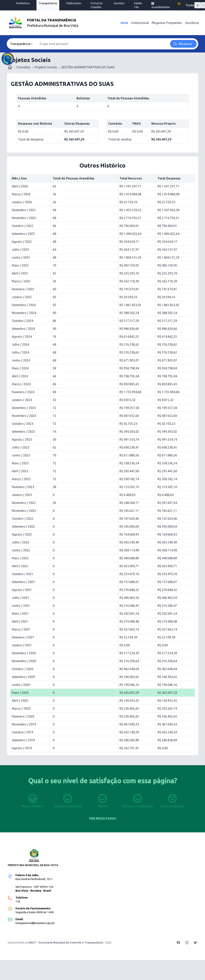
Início (124, 23)
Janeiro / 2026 (22, 202)
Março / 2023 (21, 479)
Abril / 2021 (20, 621)
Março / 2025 (21, 281)
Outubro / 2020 (22, 669)
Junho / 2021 (21, 606)
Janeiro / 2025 (22, 297)
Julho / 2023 (20, 447)
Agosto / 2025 (22, 242)
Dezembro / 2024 (24, 305)
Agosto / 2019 (22, 748)
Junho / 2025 (21, 257)
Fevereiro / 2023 (23, 487)
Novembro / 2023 (24, 416)
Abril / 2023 (20, 471)
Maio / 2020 (20, 693)
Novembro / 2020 (24, 661)
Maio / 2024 (20, 368)
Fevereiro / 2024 (23, 392)
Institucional (140, 23)
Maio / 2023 (20, 463)
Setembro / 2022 (23, 526)
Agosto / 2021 (22, 590)
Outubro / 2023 (22, 424)
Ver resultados (103, 818)
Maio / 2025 (20, 265)
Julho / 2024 (20, 344)
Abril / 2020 (20, 701)
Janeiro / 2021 (22, 645)
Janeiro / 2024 (22, 400)
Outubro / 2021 (22, 574)
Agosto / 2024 (22, 337)
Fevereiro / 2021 (23, 637)
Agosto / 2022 (22, 534)
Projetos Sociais (46, 67)
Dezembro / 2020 (24, 653)
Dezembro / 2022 (24, 503)
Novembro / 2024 (24, 313)
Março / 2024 (21, 384)
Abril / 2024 (20, 376)
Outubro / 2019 (22, 732)
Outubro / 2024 (22, 321)
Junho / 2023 (21, 455)
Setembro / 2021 (23, 582)
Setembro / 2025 (23, 234)
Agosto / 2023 (22, 439)
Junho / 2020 (21, 685)
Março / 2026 (21, 194)
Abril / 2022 (20, 566)
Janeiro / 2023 (22, 495)
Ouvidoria (192, 23)
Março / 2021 (21, 629)
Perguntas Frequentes (167, 23)
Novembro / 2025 (24, 218)
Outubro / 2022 (22, 519)
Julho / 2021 (20, 598)
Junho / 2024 (21, 360)
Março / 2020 (21, 708)
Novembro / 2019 (24, 724)
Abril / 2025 (20, 273)
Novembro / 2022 (24, 511)
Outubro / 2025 (22, 226)
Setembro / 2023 (23, 432)
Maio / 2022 (20, 558)
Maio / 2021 (20, 614)
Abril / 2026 (20, 186)
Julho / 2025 (20, 250)
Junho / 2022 (21, 550)
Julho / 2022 (20, 542)
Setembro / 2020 (23, 677)
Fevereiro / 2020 (23, 716)
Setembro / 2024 (23, 329)
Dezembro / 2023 (24, 408)
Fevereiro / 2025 (23, 289)
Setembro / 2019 (23, 740)
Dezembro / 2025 (24, 210)
